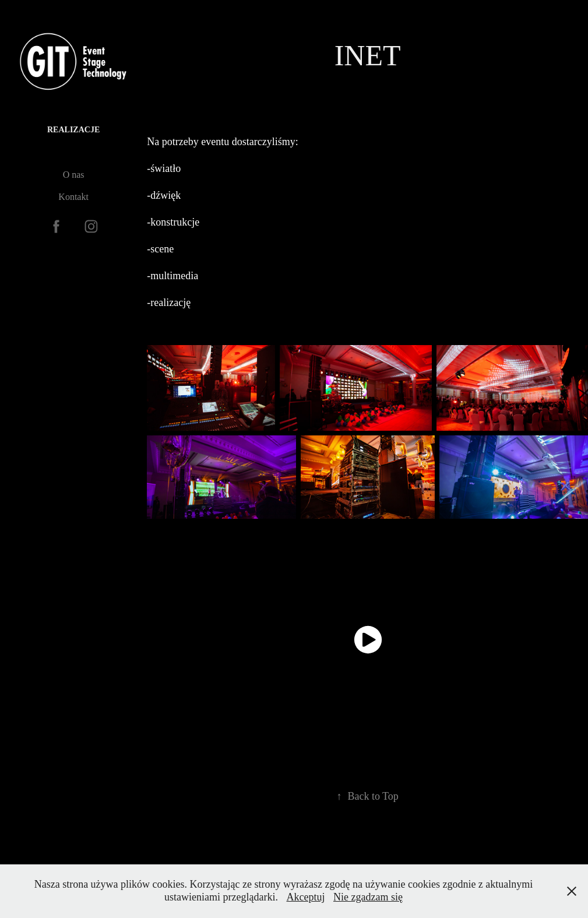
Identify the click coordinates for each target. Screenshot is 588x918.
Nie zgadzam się (368, 897)
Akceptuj (306, 897)
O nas (74, 175)
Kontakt (73, 197)
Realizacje (73, 130)
